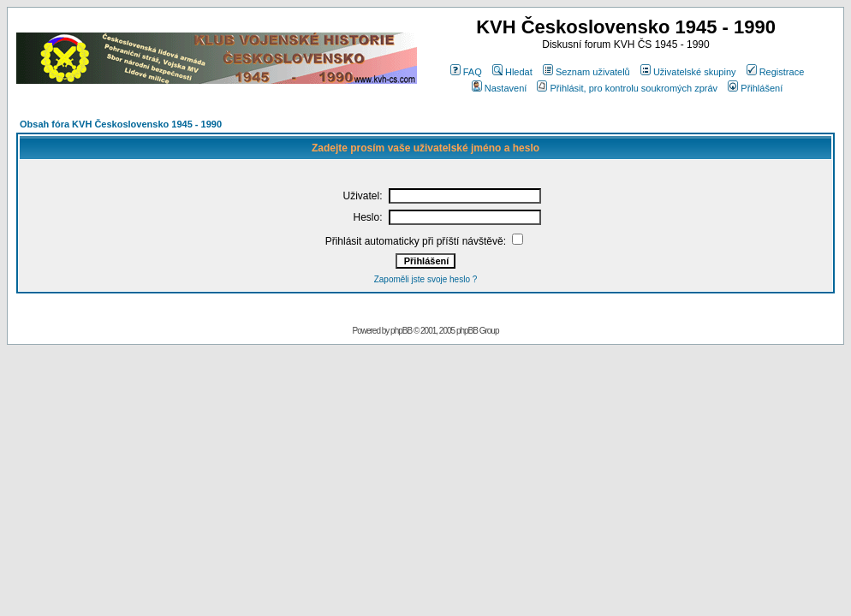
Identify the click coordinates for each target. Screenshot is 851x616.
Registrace (776, 72)
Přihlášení (755, 88)
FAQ (466, 72)
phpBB (401, 331)
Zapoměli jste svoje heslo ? (426, 279)
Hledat (512, 72)
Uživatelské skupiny (688, 72)
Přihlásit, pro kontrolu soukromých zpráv (627, 88)
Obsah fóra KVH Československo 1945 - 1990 (121, 124)
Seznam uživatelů (586, 72)
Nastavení (500, 88)
